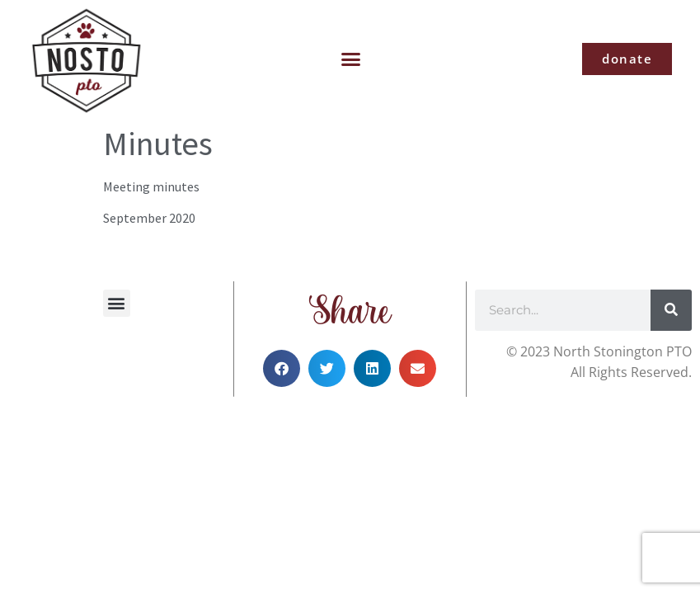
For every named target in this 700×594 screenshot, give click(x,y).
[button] (351, 59)
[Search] (671, 310)
